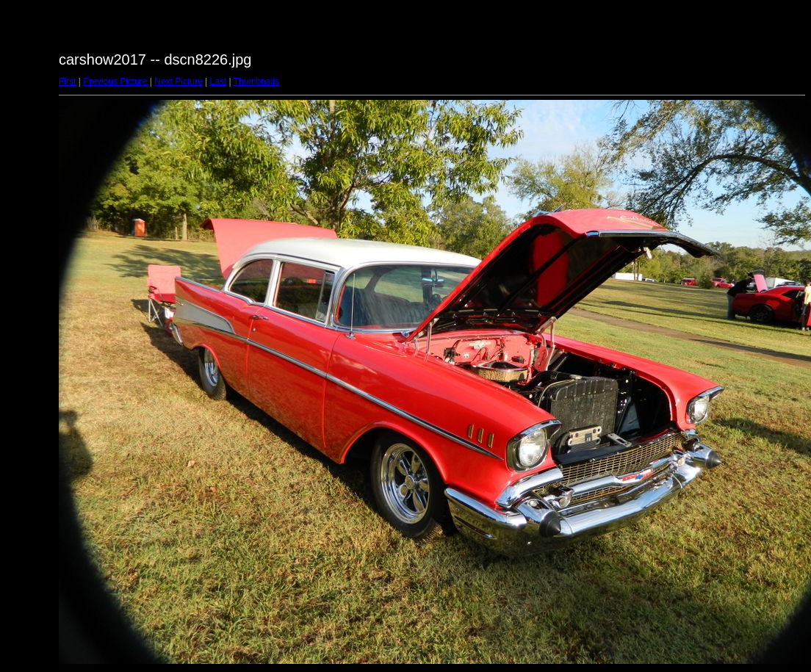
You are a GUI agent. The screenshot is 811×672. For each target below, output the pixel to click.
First (67, 82)
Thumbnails (256, 82)
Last (218, 82)
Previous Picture (115, 82)
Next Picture (178, 82)
